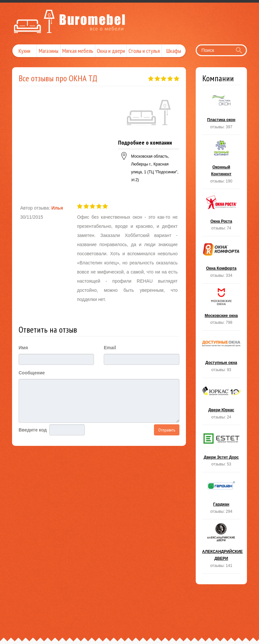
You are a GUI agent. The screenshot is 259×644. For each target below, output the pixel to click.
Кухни (24, 51)
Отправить (167, 430)
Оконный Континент (221, 164)
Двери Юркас (221, 403)
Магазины (49, 51)
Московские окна (221, 309)
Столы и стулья (144, 51)
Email (110, 348)
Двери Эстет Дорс (221, 450)
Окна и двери (111, 51)
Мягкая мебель (78, 51)
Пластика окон (221, 113)
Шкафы (174, 51)
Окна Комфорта (221, 262)
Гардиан (221, 498)
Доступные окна (221, 356)
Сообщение (32, 373)
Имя (23, 348)
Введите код (33, 430)
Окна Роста (221, 214)
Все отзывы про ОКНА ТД (58, 78)
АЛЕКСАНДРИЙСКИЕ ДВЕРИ (221, 548)
